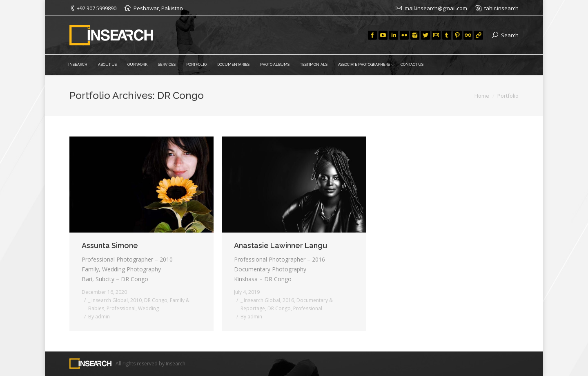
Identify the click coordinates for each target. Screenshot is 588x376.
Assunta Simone (110, 245)
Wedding (148, 308)
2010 (136, 300)
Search (510, 35)
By (99, 317)
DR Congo (156, 300)
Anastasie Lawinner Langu (281, 245)
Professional (121, 308)
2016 (288, 300)
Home (482, 96)
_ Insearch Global (108, 300)
